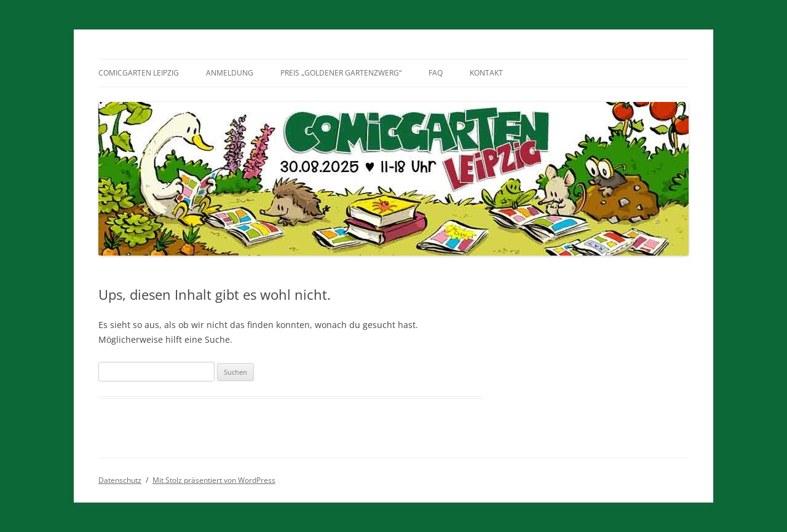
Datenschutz (120, 480)
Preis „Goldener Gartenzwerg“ (341, 73)
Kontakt (486, 73)
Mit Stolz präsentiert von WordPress (214, 480)
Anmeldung (230, 73)
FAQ (436, 73)
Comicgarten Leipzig (139, 73)
